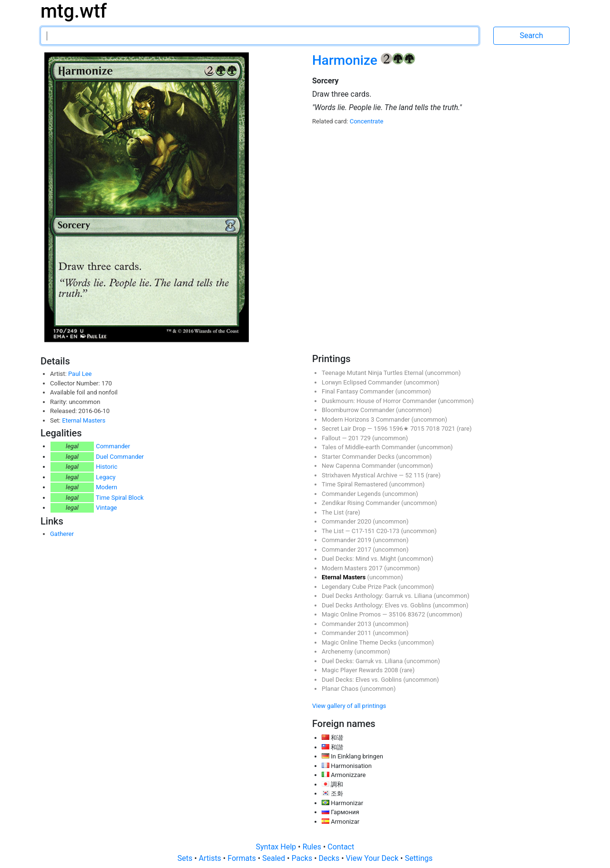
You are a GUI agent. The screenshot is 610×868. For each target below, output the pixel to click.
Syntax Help (277, 847)
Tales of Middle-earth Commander (369, 447)
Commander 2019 (347, 540)
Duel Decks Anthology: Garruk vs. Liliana (378, 596)
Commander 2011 (347, 633)
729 (366, 438)
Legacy (106, 477)
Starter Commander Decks (359, 457)
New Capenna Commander (359, 466)
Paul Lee (80, 374)
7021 (449, 429)
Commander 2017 (347, 550)
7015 (418, 429)
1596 (381, 429)
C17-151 (364, 531)
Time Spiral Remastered (355, 484)
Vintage (106, 508)
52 (409, 475)
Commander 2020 (347, 521)
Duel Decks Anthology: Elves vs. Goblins (377, 605)
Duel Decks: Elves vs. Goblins (362, 680)
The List (333, 512)
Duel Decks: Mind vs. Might (360, 559)
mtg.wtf (74, 11)
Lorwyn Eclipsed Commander (363, 382)
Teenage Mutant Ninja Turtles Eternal (373, 373)
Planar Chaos (341, 689)
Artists (211, 858)
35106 (398, 614)
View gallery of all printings (349, 706)
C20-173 (389, 531)
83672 (417, 614)
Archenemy (338, 651)
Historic (107, 467)
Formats (242, 858)
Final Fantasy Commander (358, 391)
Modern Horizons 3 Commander (366, 419)
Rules (313, 847)
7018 (433, 429)
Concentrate (367, 121)
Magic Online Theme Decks (360, 642)
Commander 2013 (347, 624)
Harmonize (346, 60)
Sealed (274, 858)
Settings (418, 858)
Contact (341, 847)
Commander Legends (352, 494)
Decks (330, 858)
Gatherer (62, 534)
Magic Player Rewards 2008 (361, 670)
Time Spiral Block (120, 498)
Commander (113, 446)
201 (354, 438)
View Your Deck (373, 858)
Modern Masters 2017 (353, 568)
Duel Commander (120, 457)
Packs (303, 858)
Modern (107, 487)
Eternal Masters (84, 420)
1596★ (400, 429)
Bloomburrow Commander (359, 410)
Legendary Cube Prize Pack (360, 587)
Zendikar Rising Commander (361, 503)
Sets (186, 858)
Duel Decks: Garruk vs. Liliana (363, 661)
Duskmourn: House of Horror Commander (380, 401)
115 (420, 475)
